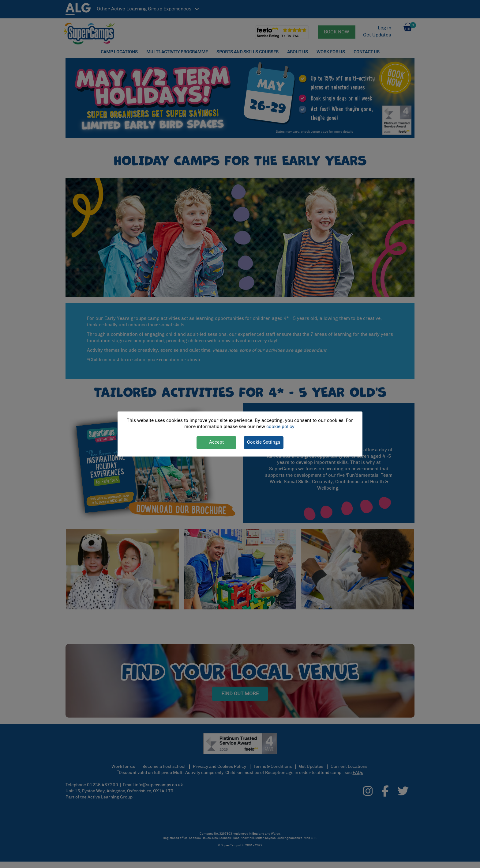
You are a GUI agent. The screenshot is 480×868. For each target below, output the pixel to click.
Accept (216, 442)
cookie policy (280, 427)
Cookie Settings (264, 442)
